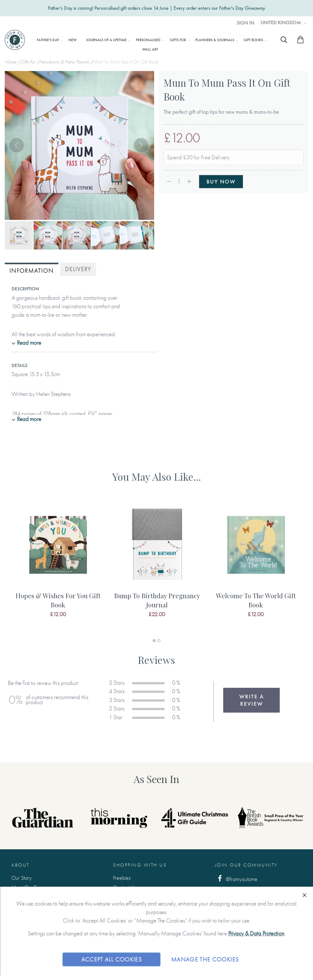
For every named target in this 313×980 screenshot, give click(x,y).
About (20, 865)
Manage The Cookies (205, 959)
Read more (29, 343)
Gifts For (28, 62)
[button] (17, 146)
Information (32, 271)
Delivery (78, 269)
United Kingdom (281, 23)
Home (11, 62)
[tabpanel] (58, 566)
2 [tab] (159, 641)
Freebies (122, 878)
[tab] (32, 270)
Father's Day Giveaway (242, 8)
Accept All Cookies (112, 959)
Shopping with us (140, 865)
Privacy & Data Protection (256, 933)
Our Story (22, 878)
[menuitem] (48, 40)
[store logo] (15, 40)
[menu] (150, 44)
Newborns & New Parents (65, 62)
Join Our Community (246, 865)
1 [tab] (154, 641)
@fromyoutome (236, 879)
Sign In (246, 23)
